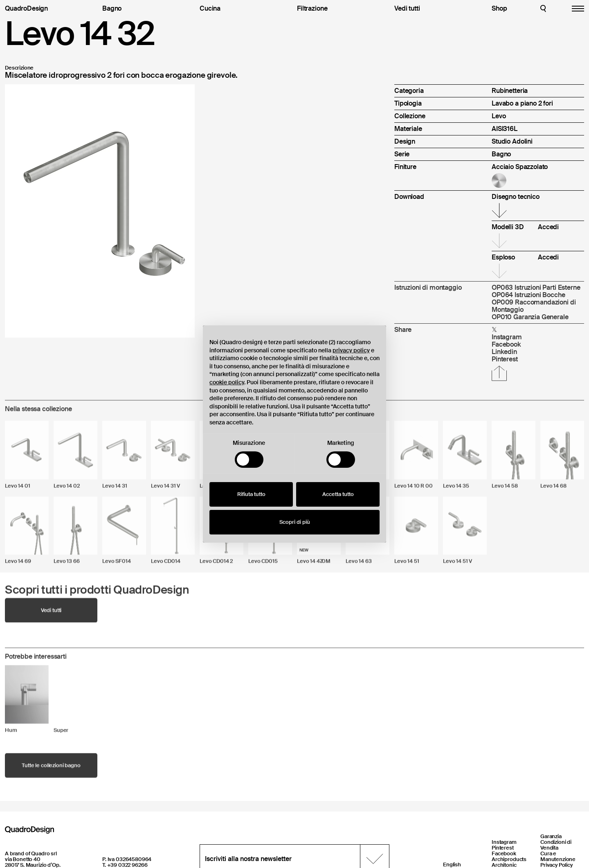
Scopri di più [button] (295, 522)
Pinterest (503, 848)
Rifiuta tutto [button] (251, 494)
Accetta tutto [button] (338, 494)
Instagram (504, 842)
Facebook (504, 853)
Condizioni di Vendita (556, 845)
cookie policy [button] (227, 382)
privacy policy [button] (351, 350)
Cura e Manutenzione (558, 856)
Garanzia (551, 836)
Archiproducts (509, 859)
